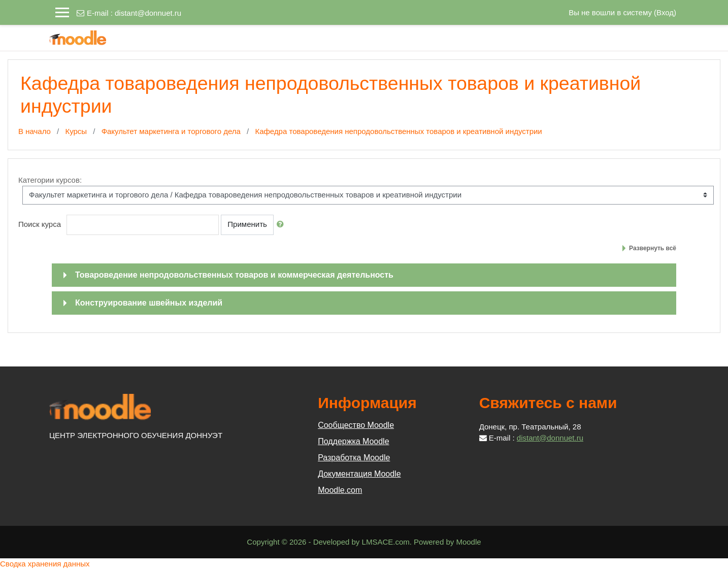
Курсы (76, 131)
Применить (247, 224)
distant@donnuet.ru (148, 13)
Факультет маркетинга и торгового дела (171, 131)
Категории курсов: (50, 180)
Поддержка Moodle (353, 441)
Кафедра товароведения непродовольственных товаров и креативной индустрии (398, 131)
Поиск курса (40, 224)
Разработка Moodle (354, 458)
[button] (282, 225)
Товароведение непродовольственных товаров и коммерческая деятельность (234, 275)
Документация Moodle (359, 474)
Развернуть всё (653, 248)
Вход (665, 12)
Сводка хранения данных (45, 564)
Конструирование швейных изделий (149, 303)
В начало (35, 131)
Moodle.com (340, 490)
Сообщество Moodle (356, 425)
